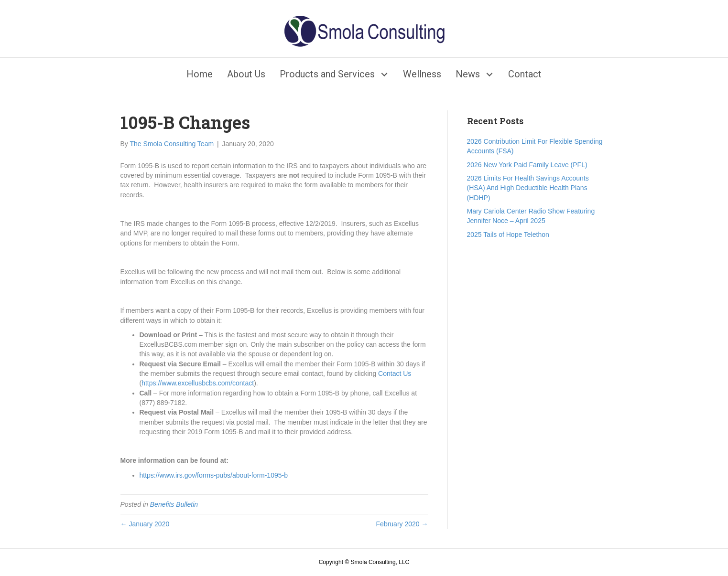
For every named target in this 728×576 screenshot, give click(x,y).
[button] (384, 74)
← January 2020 (145, 524)
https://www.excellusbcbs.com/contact (198, 383)
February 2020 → (402, 524)
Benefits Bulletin (174, 504)
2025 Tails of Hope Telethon (508, 235)
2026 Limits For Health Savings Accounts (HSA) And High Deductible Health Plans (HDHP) (528, 188)
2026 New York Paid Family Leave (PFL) (527, 165)
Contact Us (395, 373)
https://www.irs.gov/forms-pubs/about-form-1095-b (214, 475)
